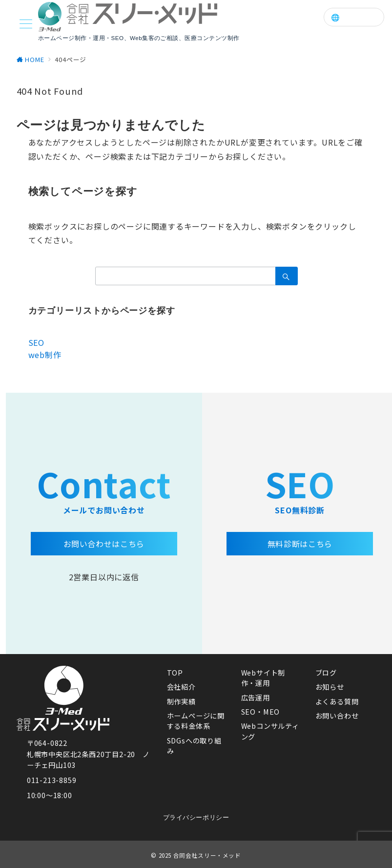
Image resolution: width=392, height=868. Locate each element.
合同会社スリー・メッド (207, 855)
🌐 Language (354, 17)
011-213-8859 (52, 780)
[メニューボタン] (26, 25)
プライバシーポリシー (196, 817)
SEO (36, 342)
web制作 (45, 355)
